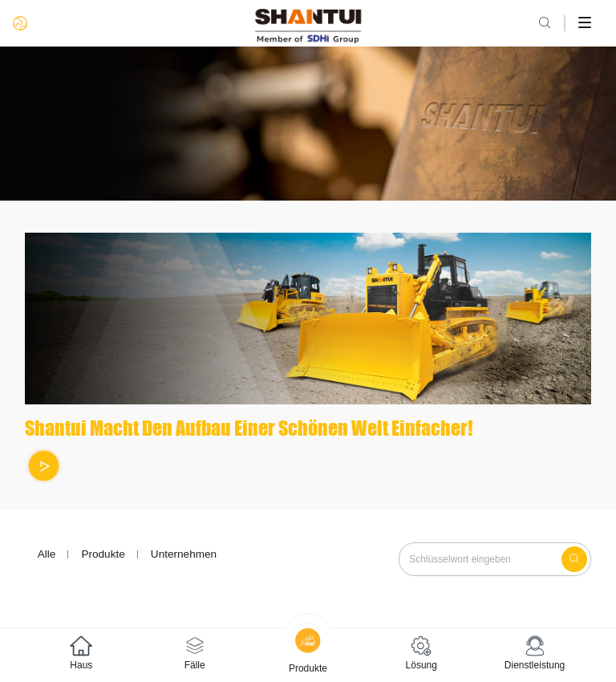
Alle (47, 554)
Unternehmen (184, 554)
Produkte (103, 554)
